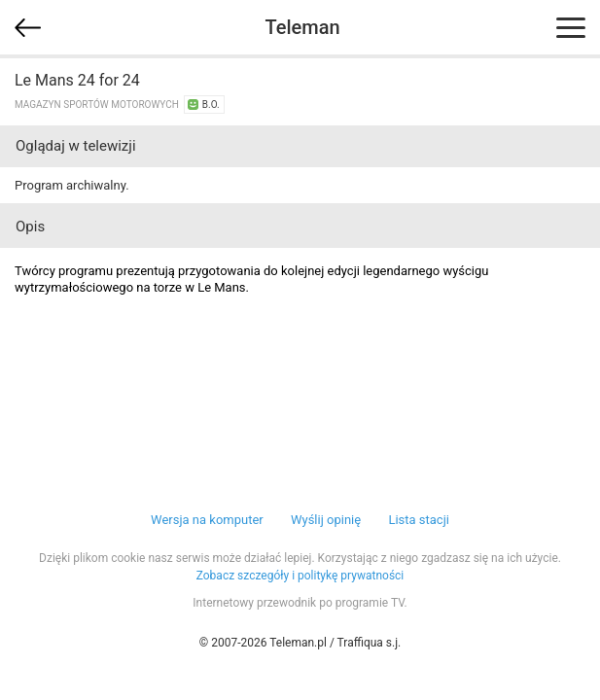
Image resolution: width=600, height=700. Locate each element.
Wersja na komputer (207, 520)
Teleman (302, 27)
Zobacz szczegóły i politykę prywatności (300, 576)
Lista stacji (419, 520)
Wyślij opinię (326, 520)
